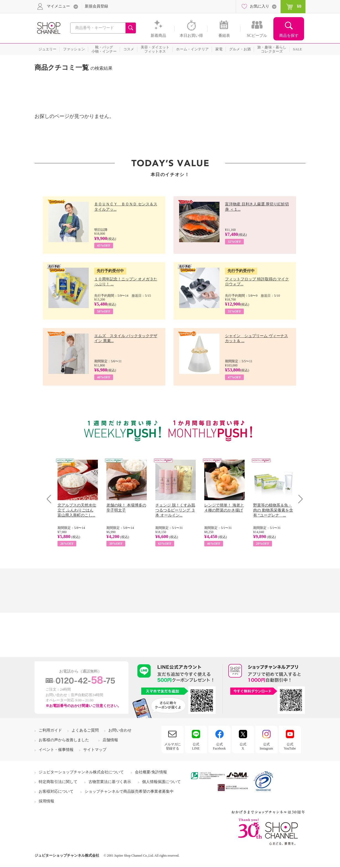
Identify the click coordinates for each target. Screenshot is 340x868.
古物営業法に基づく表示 (110, 782)
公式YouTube (290, 746)
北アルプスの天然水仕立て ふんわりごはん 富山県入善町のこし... (77, 510)
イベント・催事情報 (56, 750)
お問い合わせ (120, 730)
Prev (51, 499)
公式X (243, 746)
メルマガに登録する (172, 746)
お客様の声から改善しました (64, 740)
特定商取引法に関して (58, 782)
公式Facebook (219, 746)
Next (299, 499)
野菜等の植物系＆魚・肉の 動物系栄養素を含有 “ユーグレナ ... (273, 510)
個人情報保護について (161, 782)
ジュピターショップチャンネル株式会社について (81, 772)
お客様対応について (56, 791)
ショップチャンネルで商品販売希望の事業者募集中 (129, 791)
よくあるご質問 (85, 730)
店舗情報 (110, 740)
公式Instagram (266, 746)
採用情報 (46, 801)
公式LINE (196, 746)
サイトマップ (95, 750)
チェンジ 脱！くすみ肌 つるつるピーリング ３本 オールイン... (175, 510)
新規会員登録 (96, 6)
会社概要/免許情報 (151, 772)
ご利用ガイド (50, 730)
